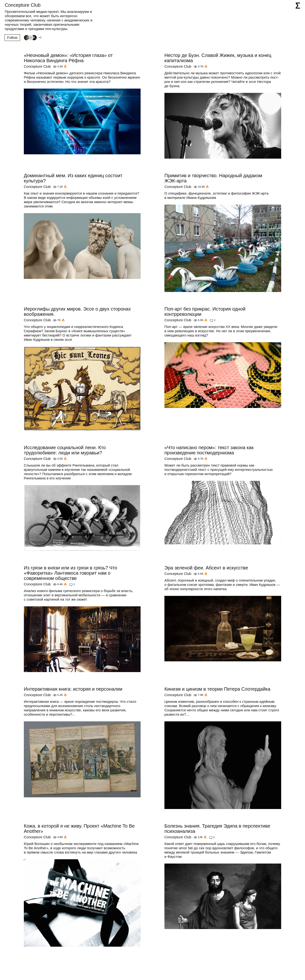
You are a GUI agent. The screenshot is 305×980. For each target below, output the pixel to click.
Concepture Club (37, 66)
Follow (12, 38)
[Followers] (32, 38)
